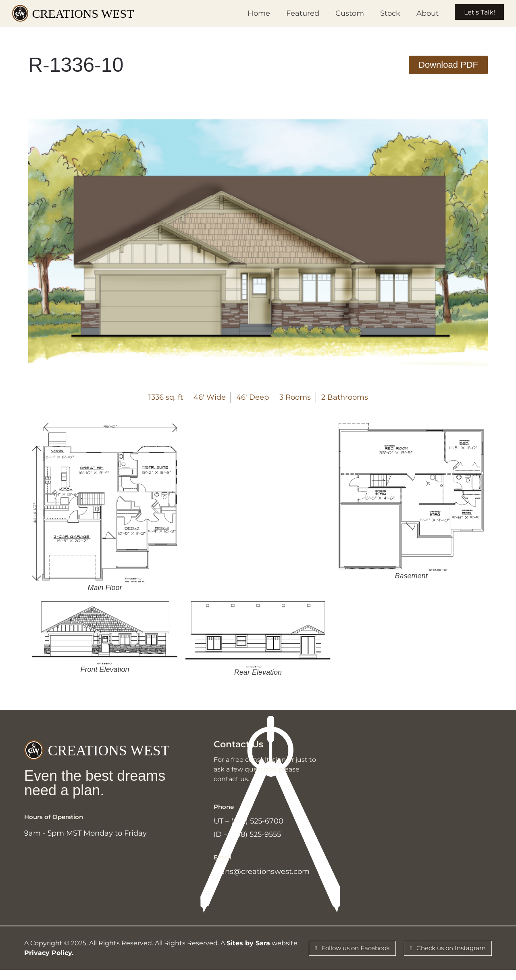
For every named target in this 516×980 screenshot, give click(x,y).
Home (248, 13)
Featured (292, 13)
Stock (380, 13)
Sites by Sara (248, 951)
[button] (448, 65)
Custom (339, 13)
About (417, 13)
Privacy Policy (48, 961)
